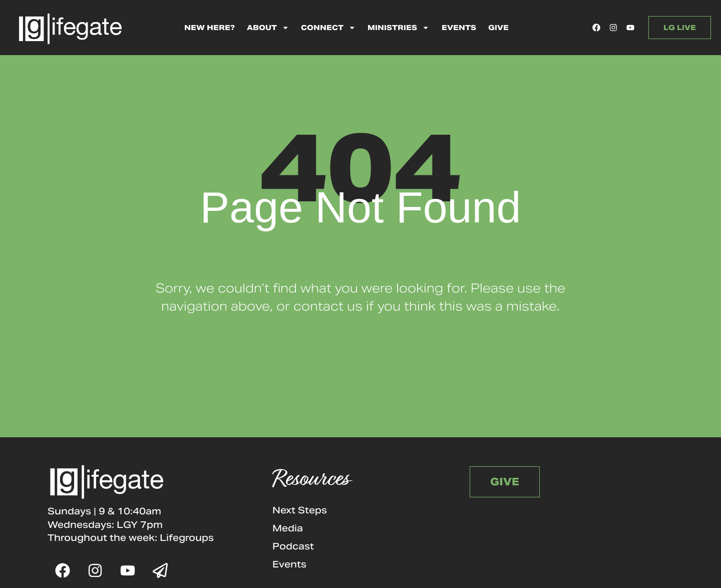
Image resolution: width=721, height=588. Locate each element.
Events (459, 28)
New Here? (210, 28)
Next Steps (300, 510)
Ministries (398, 28)
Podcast (293, 546)
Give (498, 28)
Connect (328, 28)
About (268, 28)
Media (288, 528)
